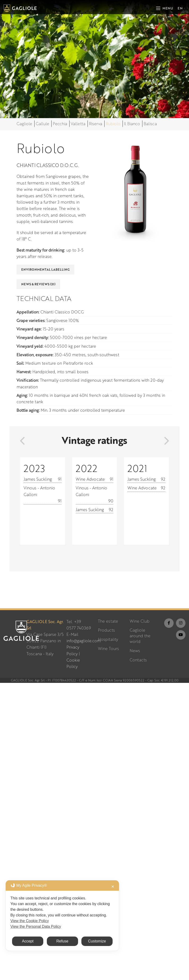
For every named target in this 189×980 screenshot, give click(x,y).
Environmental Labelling (45, 269)
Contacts (138, 660)
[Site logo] (20, 8)
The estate (108, 621)
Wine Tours (108, 648)
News (135, 651)
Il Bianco (132, 124)
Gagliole (24, 124)
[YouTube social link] (181, 635)
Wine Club (140, 621)
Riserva (96, 124)
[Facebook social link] (169, 623)
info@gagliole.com (84, 641)
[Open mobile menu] (164, 8)
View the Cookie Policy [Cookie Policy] (30, 921)
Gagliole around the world (140, 636)
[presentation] (22, 441)
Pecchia (60, 124)
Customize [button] (97, 941)
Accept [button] (28, 941)
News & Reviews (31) (38, 284)
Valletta (78, 124)
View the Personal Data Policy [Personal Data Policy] (36, 927)
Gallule (42, 124)
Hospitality (108, 639)
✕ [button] (113, 887)
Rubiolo (113, 124)
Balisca (150, 124)
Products (106, 630)
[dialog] (62, 916)
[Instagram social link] (181, 623)
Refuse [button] (62, 941)
